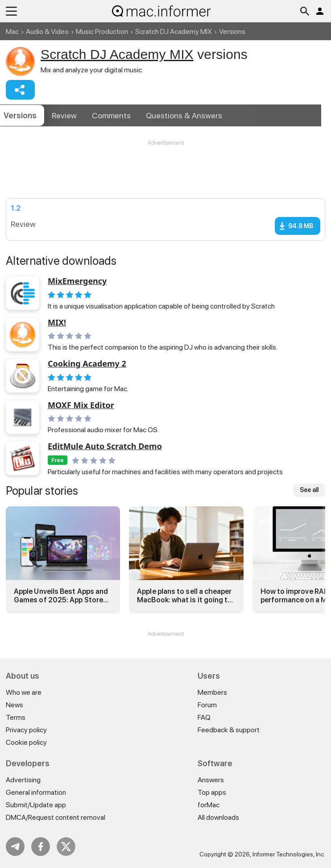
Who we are (24, 692)
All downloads (218, 817)
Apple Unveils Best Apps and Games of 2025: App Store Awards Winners (61, 596)
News (14, 705)
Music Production (102, 31)
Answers (184, 115)
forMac (209, 805)
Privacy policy (26, 730)
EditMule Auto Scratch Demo (105, 447)
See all (309, 490)
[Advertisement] (165, 174)
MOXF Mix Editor (81, 405)
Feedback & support (229, 730)
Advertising (23, 780)
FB (41, 847)
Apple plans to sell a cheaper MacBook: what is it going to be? (184, 596)
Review (64, 115)
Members (212, 692)
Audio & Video (47, 31)
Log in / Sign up (320, 11)
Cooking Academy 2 (87, 364)
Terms (16, 717)
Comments (111, 115)
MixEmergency (77, 281)
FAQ (204, 717)
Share (20, 90)
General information (36, 792)
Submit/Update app (36, 805)
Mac (12, 31)
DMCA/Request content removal (56, 817)
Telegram (15, 847)
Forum (207, 705)
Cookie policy (26, 742)
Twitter (66, 847)
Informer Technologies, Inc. (289, 854)
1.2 (16, 208)
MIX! (57, 323)
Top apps (212, 792)
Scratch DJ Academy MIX (174, 31)
